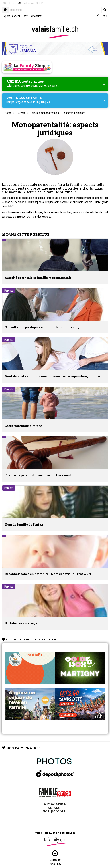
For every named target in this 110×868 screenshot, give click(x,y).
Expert (6, 16)
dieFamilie (29, 3)
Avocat (16, 16)
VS (19, 3)
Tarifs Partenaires (32, 16)
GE (9, 3)
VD (4, 3)
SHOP (40, 3)
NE (14, 3)
